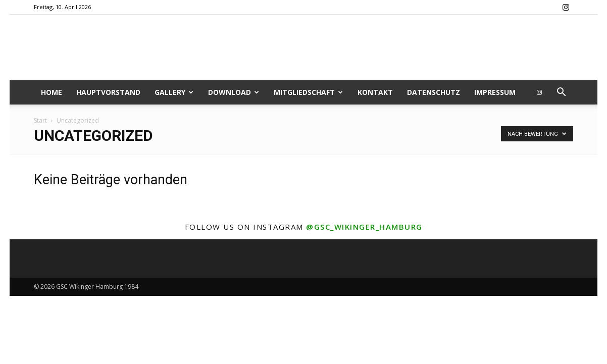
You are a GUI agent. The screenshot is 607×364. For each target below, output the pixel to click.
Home (52, 92)
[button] (561, 93)
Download (234, 92)
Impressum (495, 92)
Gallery (174, 92)
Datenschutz (434, 92)
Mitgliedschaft (308, 92)
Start (40, 120)
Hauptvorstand (108, 92)
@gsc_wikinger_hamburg (364, 227)
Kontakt (375, 92)
